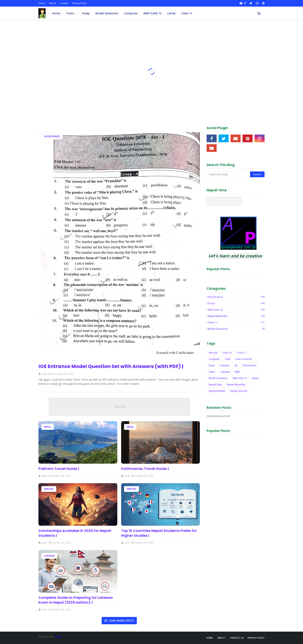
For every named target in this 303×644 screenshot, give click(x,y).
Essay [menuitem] (86, 13)
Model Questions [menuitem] (107, 13)
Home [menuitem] (56, 13)
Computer (214, 359)
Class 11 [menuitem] (187, 13)
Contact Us (237, 638)
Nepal (48, 427)
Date (228, 359)
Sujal (44, 374)
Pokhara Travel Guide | (59, 469)
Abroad (49, 489)
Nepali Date (215, 385)
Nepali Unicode (239, 391)
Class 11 (236, 322)
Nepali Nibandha (236, 316)
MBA (237, 372)
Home (42, 3)
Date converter (244, 359)
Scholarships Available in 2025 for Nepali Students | (75, 533)
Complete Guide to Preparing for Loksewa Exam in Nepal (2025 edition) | (76, 600)
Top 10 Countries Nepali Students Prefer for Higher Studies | (159, 533)
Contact (64, 3)
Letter (212, 372)
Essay (236, 303)
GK (236, 365)
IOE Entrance (52, 136)
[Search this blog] (228, 174)
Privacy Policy (79, 3)
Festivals (225, 365)
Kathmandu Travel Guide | (145, 469)
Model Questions (236, 329)
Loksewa (49, 556)
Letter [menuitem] (172, 13)
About (52, 3)
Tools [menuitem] (70, 13)
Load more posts (121, 621)
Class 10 (227, 353)
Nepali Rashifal (217, 391)
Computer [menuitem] (131, 13)
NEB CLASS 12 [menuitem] (153, 13)
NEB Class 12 (236, 310)
